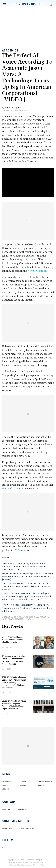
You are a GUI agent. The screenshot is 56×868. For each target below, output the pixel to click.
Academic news (42, 605)
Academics (10, 50)
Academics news (10, 608)
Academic (25, 608)
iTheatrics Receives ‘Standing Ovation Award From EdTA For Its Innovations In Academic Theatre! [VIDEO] (28, 576)
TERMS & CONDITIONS (26, 828)
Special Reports (45, 781)
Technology (26, 605)
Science (15, 605)
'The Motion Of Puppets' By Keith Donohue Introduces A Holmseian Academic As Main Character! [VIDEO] (24, 566)
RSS (4, 847)
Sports (5, 785)
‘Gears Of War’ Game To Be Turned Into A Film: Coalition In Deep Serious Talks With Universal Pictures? (26, 586)
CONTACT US (22, 809)
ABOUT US (6, 809)
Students (24, 781)
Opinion (5, 789)
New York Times (37, 271)
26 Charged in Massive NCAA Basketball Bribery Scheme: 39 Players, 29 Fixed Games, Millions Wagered (14, 660)
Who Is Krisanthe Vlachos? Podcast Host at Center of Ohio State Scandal (13, 639)
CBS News (21, 550)
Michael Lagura (13, 107)
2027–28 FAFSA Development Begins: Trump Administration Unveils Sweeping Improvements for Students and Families (14, 682)
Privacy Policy (39, 865)
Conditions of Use (24, 865)
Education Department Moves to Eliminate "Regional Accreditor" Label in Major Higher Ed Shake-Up (14, 705)
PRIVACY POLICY (8, 828)
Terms (12, 865)
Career (23, 785)
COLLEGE (41, 785)
